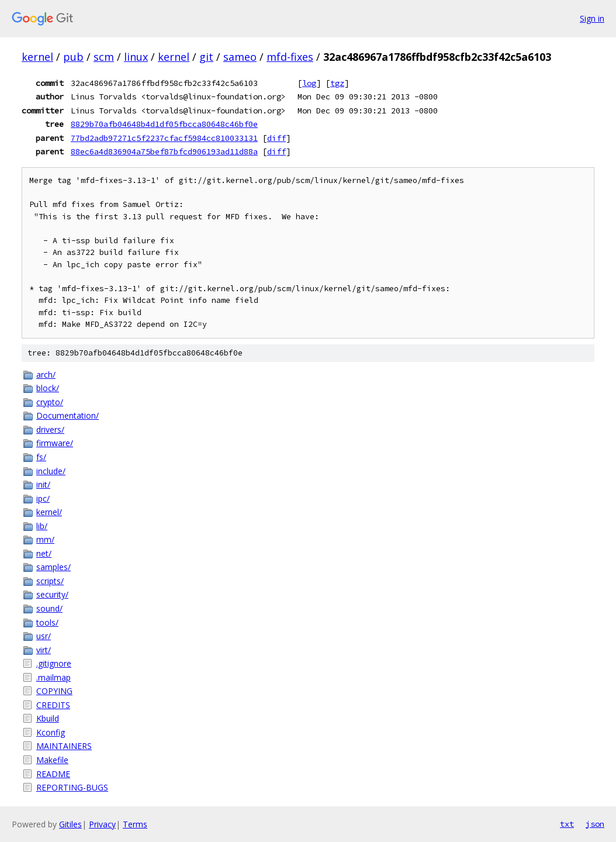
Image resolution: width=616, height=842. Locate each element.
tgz (337, 83)
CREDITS (53, 705)
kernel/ (49, 512)
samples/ (53, 567)
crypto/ (50, 402)
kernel (37, 57)
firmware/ (55, 443)
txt (567, 824)
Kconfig (51, 732)
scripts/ (50, 581)
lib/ (42, 526)
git (206, 57)
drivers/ (50, 429)
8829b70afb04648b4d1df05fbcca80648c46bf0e (164, 124)
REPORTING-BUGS (72, 787)
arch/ (46, 375)
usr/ (44, 636)
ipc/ (43, 498)
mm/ (45, 539)
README (53, 774)
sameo (240, 57)
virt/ (44, 650)
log (309, 83)
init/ (43, 484)
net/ (44, 553)
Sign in (592, 18)
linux (136, 57)
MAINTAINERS (64, 746)
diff (276, 138)
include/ (51, 471)
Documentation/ (68, 415)
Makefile (52, 760)
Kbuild (48, 718)
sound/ (49, 608)
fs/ (41, 457)
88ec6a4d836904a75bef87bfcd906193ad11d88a (164, 151)
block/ (48, 388)
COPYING (54, 691)
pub (73, 57)
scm (104, 57)
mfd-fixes (290, 57)
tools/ (47, 622)
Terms (135, 824)
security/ (52, 594)
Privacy (102, 824)
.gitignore (54, 663)
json (595, 824)
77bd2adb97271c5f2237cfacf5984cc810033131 (164, 138)
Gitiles (70, 824)
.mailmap (53, 677)
